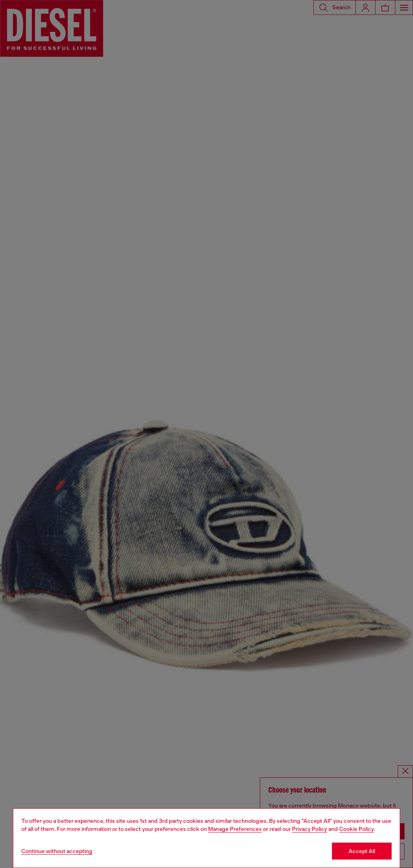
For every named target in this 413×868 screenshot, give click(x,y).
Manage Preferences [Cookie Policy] (235, 829)
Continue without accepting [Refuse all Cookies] (57, 851)
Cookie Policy (357, 829)
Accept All (362, 851)
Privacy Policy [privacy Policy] (310, 829)
